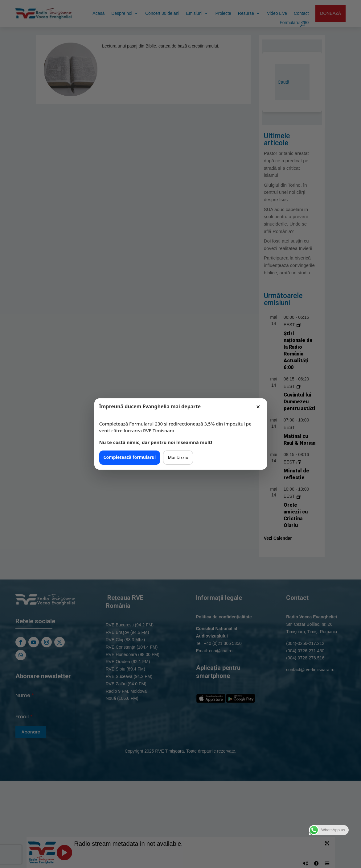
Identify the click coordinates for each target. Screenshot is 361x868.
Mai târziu (178, 457)
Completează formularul (130, 457)
